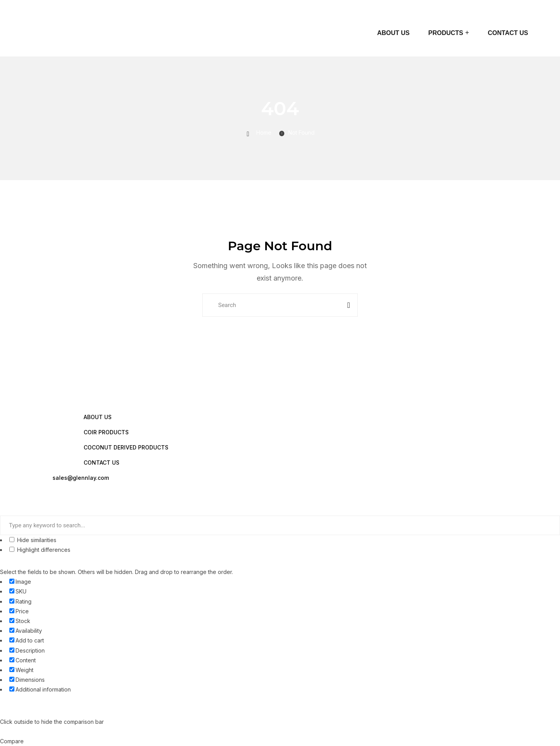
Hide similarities (33, 540)
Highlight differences (40, 550)
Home (264, 133)
